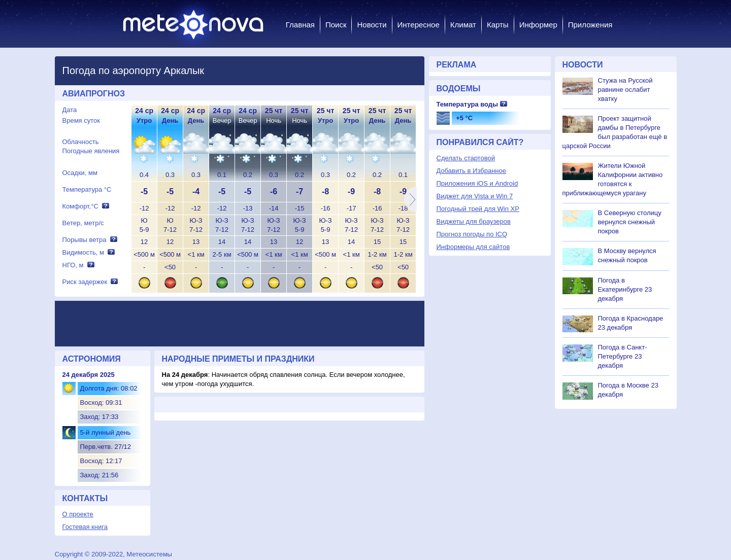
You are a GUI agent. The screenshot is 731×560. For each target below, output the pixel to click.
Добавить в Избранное (471, 171)
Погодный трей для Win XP (478, 209)
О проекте (78, 514)
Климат (463, 25)
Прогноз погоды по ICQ (472, 234)
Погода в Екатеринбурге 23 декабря (625, 289)
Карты (498, 25)
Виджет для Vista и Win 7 (475, 196)
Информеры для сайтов (473, 247)
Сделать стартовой (466, 158)
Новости (372, 25)
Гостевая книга (85, 527)
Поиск (336, 25)
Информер (538, 25)
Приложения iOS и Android (477, 183)
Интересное (419, 25)
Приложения (590, 25)
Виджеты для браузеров (474, 221)
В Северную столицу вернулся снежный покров (630, 222)
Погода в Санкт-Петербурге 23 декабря (623, 356)
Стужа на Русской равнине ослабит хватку (625, 90)
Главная (300, 25)
